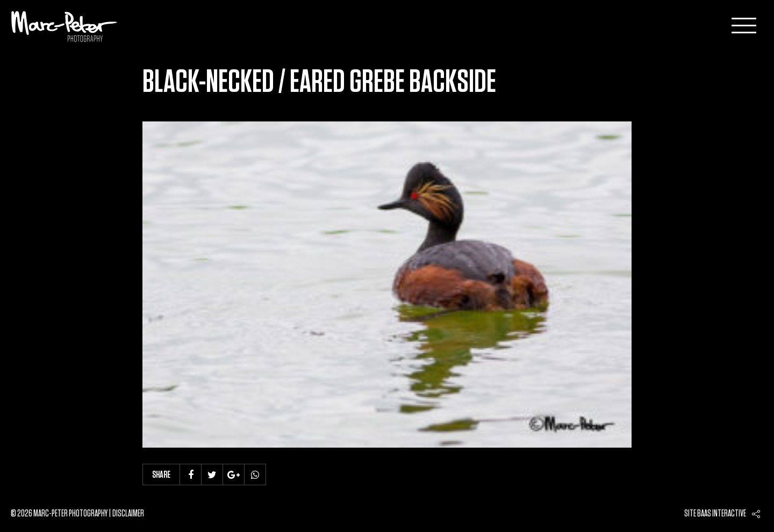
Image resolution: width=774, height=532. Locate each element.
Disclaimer (128, 514)
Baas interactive (722, 514)
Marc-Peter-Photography (64, 26)
